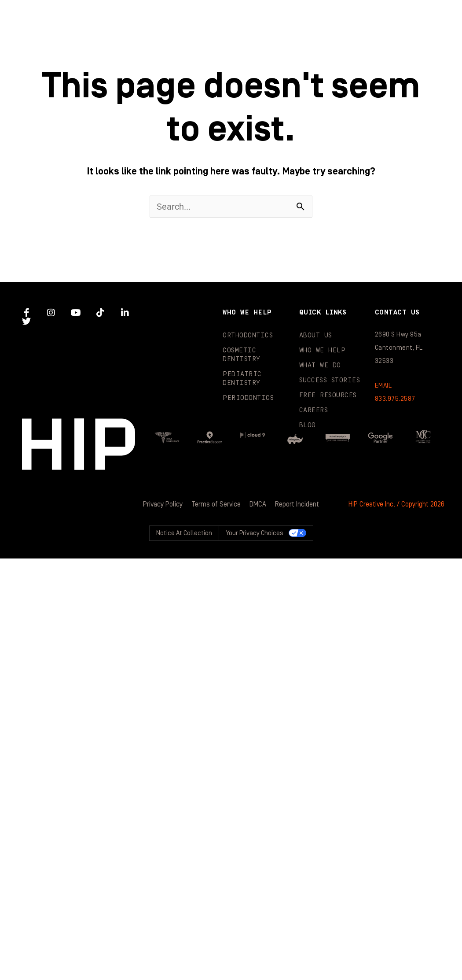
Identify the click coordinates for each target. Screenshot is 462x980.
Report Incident (297, 504)
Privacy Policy (163, 504)
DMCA (258, 504)
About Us (316, 335)
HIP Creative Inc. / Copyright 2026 (396, 504)
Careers (314, 410)
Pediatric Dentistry (242, 379)
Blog (327, 53)
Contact (418, 53)
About (183, 18)
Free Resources (328, 395)
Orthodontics (248, 335)
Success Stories (120, 53)
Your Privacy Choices (255, 533)
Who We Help (282, 18)
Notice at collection (184, 533)
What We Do (391, 18)
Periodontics (248, 398)
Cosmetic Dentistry (242, 355)
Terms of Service (216, 504)
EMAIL (383, 386)
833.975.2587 (395, 399)
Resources (234, 53)
